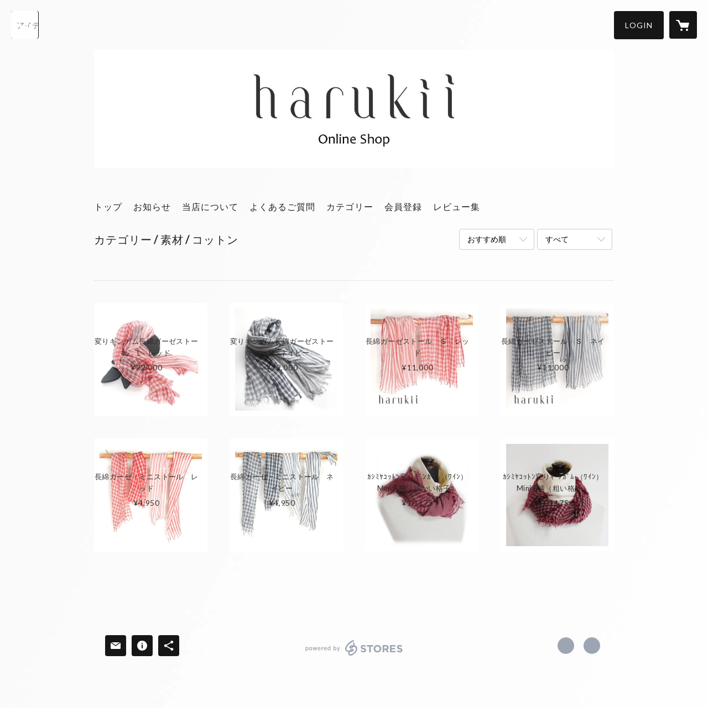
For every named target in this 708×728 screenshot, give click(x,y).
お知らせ (152, 206)
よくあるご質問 (282, 206)
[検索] (25, 25)
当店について (210, 206)
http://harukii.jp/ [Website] (592, 646)
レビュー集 (457, 206)
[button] (639, 25)
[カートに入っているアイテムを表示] (683, 25)
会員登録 (403, 206)
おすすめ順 (487, 239)
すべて (557, 239)
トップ (108, 206)
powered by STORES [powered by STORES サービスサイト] (354, 655)
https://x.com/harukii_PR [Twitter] (566, 646)
